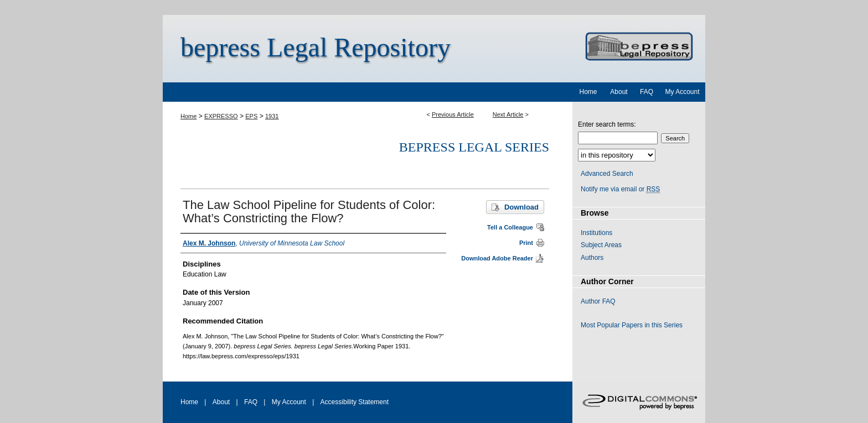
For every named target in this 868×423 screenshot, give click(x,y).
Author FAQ (598, 301)
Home (188, 116)
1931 (272, 116)
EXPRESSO (221, 116)
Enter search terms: (607, 124)
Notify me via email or (620, 189)
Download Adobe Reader (497, 258)
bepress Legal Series (474, 147)
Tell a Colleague (510, 227)
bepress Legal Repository (316, 47)
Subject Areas (601, 245)
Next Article (508, 114)
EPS (251, 116)
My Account (289, 402)
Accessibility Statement (355, 402)
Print (526, 243)
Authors (592, 258)
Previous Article (453, 114)
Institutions (596, 233)
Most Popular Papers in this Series (632, 325)
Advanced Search (607, 174)
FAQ (251, 402)
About (221, 402)
